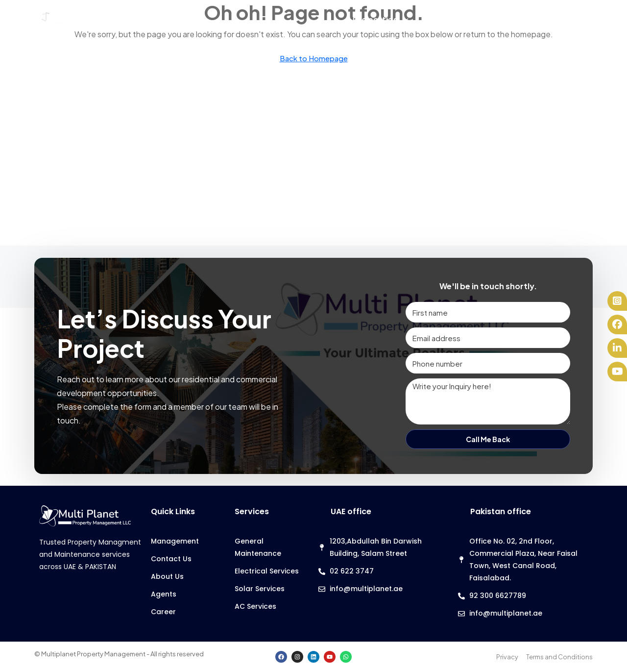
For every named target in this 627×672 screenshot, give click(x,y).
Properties (375, 20)
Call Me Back (488, 439)
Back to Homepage (314, 58)
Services (441, 20)
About (554, 20)
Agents (500, 20)
